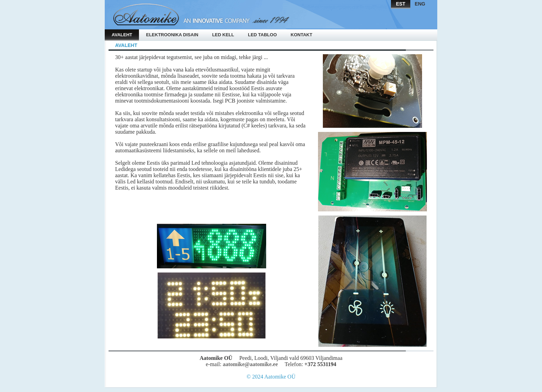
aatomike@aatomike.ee (250, 364)
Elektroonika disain (172, 35)
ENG (420, 4)
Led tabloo (262, 35)
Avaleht (122, 35)
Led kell (223, 35)
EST (400, 4)
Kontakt (302, 35)
